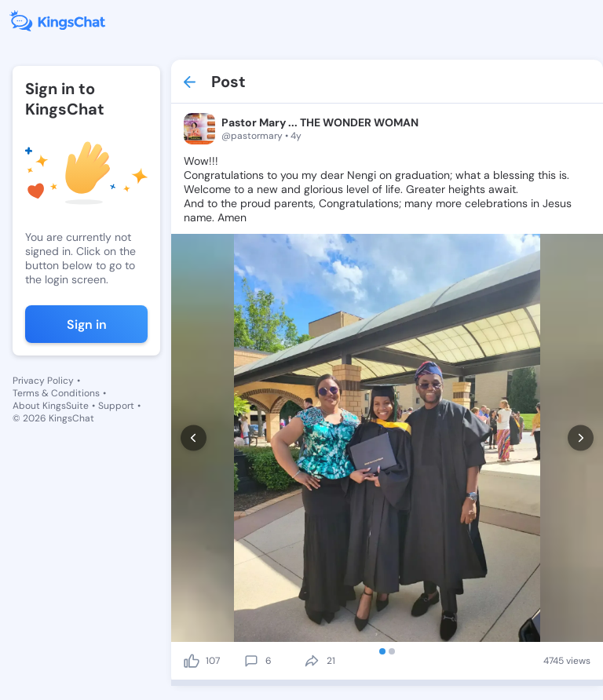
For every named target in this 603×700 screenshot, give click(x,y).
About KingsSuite (51, 406)
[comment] (251, 661)
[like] (192, 661)
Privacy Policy (43, 381)
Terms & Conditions (56, 393)
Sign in (87, 324)
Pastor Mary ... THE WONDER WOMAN (320, 122)
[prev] (194, 438)
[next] (581, 438)
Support (116, 406)
